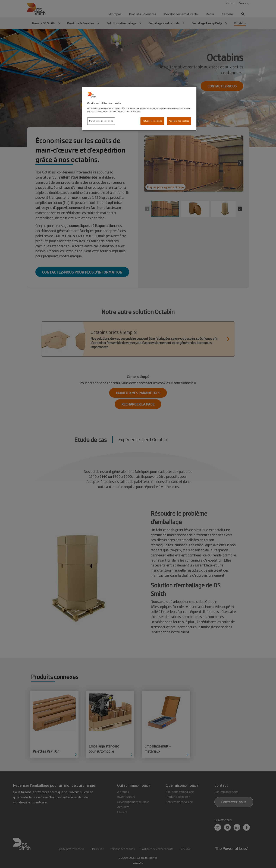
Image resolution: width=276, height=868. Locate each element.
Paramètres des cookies (101, 121)
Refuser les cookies (152, 121)
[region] (139, 109)
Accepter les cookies (179, 121)
